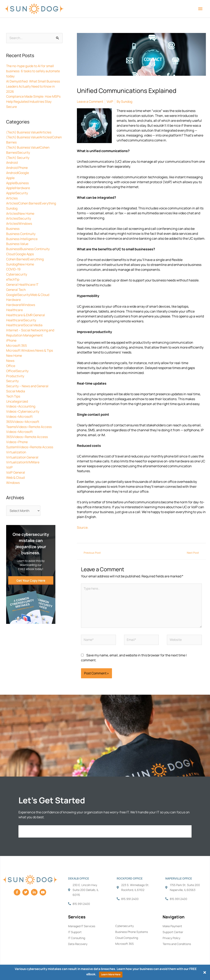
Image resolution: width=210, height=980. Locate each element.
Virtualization (16, 440)
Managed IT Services (82, 926)
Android (12, 160)
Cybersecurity (17, 268)
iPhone (11, 332)
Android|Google (18, 170)
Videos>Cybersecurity (23, 401)
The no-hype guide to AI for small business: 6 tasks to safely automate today (33, 71)
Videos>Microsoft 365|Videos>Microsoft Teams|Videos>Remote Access (29, 411)
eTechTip (13, 273)
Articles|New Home (20, 209)
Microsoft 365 (17, 337)
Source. (83, 527)
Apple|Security (17, 190)
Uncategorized (17, 391)
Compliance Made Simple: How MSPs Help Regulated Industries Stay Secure (34, 100)
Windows (13, 470)
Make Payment (172, 926)
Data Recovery (78, 944)
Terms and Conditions (177, 944)
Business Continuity (21, 229)
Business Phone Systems (132, 932)
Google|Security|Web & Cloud (28, 288)
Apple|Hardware (18, 185)
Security (13, 371)
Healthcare (15, 303)
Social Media (16, 381)
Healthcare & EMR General (26, 307)
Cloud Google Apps (20, 248)
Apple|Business (18, 180)
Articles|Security (19, 214)
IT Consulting (77, 938)
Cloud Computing (127, 938)
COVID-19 (13, 263)
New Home (14, 347)
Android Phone (17, 165)
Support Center (173, 932)
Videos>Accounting (21, 396)
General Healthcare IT (23, 278)
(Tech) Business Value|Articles (29, 131)
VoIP (9, 455)
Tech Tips (13, 386)
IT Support (75, 932)
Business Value (18, 239)
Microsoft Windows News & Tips (30, 342)
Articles (12, 194)
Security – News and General (28, 376)
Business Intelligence (22, 234)
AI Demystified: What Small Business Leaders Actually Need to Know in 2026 (34, 86)
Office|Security (18, 361)
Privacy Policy (171, 938)
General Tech (16, 283)
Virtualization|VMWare (23, 450)
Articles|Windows (19, 219)
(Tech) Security (18, 155)
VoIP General (16, 460)
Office (11, 357)
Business (13, 224)
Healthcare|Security (21, 312)
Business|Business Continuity (29, 244)
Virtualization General (23, 445)
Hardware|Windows (21, 298)
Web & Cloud (15, 465)
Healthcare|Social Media (24, 317)
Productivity (15, 366)
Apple (10, 175)
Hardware (13, 293)
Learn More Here (111, 974)
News (10, 352)
